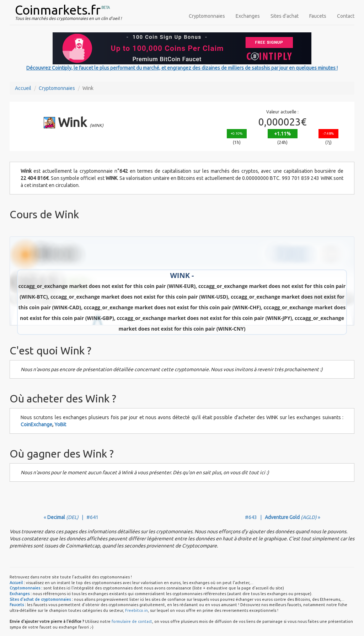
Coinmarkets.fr (58, 10)
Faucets (318, 16)
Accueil (23, 88)
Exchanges (248, 16)
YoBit (60, 424)
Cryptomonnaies (207, 16)
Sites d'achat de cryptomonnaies (40, 599)
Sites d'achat (285, 16)
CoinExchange (36, 424)
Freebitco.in (136, 610)
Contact (346, 16)
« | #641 (71, 517)
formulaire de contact (132, 621)
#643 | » (283, 517)
